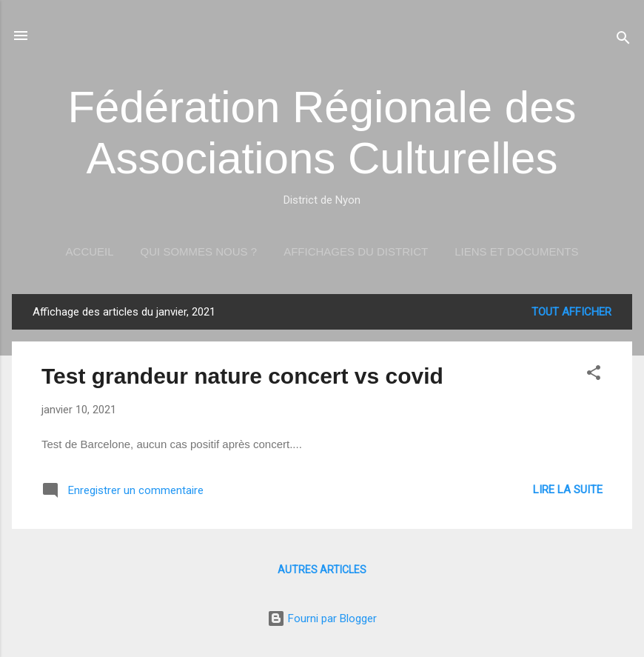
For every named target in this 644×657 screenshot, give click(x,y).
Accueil (90, 251)
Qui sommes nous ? (199, 251)
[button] (594, 375)
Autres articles (322, 570)
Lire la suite (568, 490)
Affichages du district (356, 251)
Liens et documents (516, 251)
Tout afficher (571, 312)
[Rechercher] (623, 40)
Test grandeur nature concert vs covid (242, 376)
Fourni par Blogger (322, 618)
